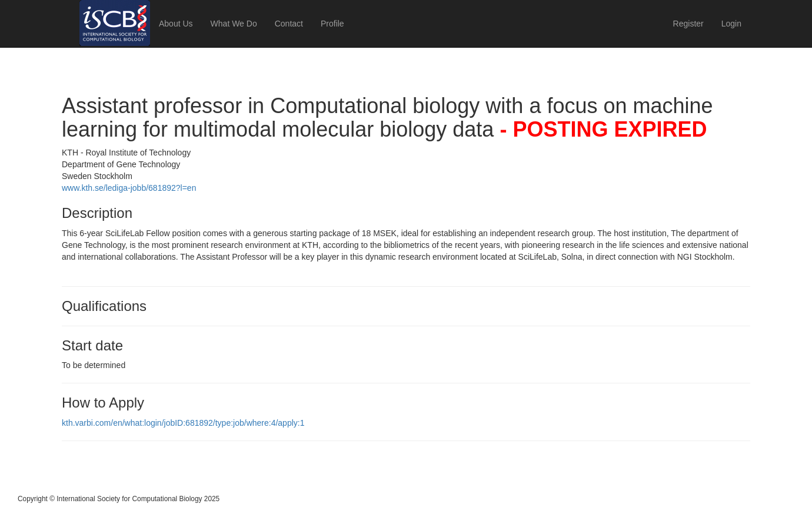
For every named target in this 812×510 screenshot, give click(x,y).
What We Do (234, 24)
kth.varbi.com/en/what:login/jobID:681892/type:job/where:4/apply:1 (183, 423)
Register (688, 24)
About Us (176, 24)
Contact (289, 24)
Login (731, 24)
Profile (332, 24)
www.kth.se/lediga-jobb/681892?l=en (129, 188)
